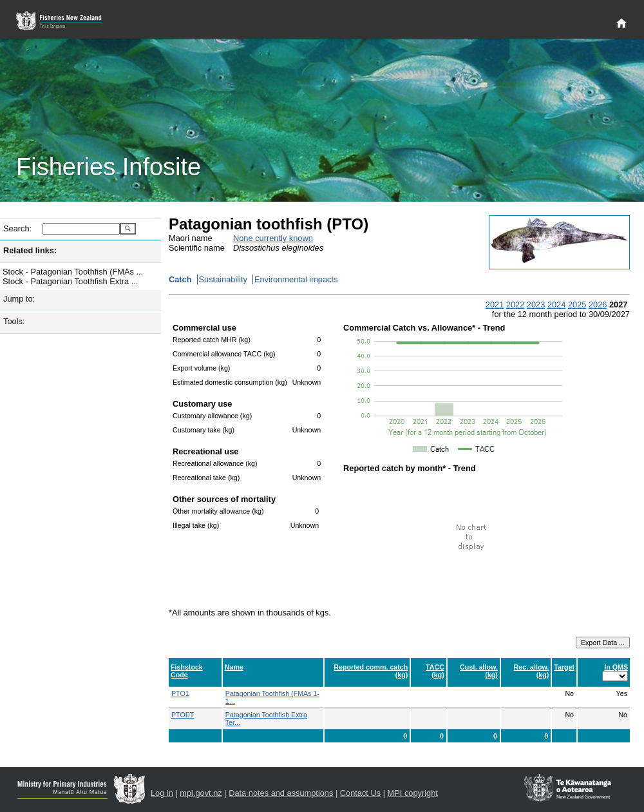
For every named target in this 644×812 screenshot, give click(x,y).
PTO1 (180, 693)
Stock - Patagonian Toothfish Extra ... (70, 281)
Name (234, 667)
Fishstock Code (187, 671)
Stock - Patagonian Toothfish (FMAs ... (73, 272)
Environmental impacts (296, 279)
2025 (577, 304)
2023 (536, 304)
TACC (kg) (435, 671)
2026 (598, 304)
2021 (495, 304)
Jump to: (19, 299)
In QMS (616, 667)
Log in (162, 793)
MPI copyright (413, 793)
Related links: (30, 250)
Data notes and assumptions (281, 793)
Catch (180, 279)
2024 (556, 304)
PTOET (183, 715)
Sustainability (223, 279)
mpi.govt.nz (201, 793)
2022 (515, 304)
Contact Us (360, 793)
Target (564, 667)
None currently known (273, 238)
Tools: (14, 321)
